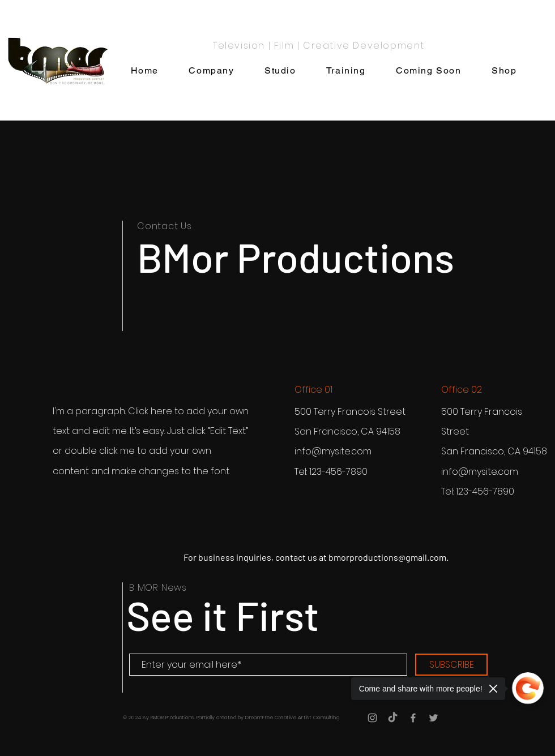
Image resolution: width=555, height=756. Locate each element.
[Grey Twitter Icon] (434, 718)
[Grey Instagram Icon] (372, 718)
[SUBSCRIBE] (451, 665)
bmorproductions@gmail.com (387, 557)
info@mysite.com (333, 451)
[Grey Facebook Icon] (413, 718)
